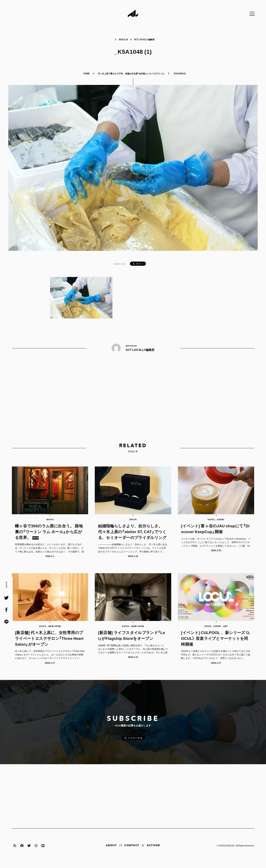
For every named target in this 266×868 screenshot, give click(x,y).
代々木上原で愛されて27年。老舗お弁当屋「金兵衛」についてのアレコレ (131, 73)
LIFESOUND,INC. (227, 851)
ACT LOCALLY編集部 (144, 39)
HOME (87, 73)
